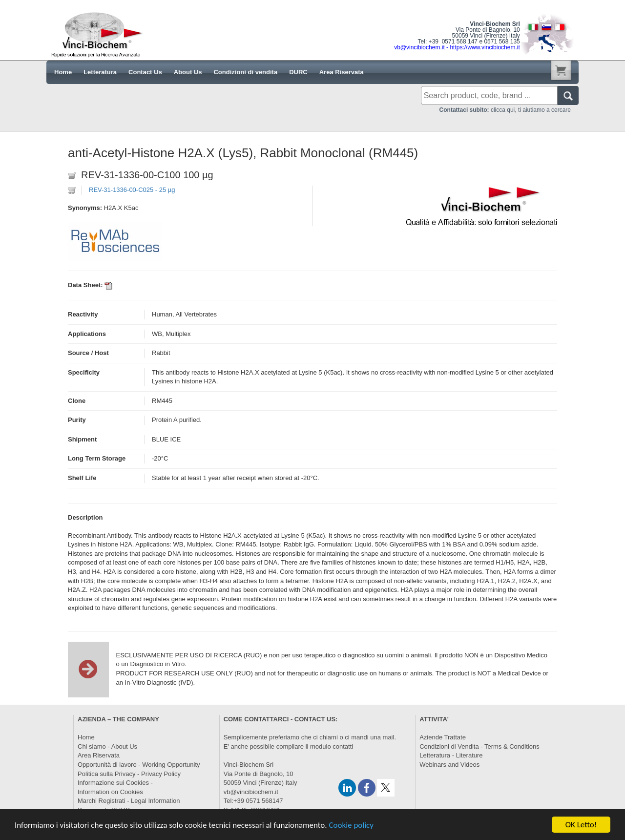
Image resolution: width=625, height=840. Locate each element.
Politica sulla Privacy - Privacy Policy (129, 774)
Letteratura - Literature (451, 755)
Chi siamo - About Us (107, 746)
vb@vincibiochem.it (251, 792)
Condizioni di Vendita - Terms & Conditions (479, 746)
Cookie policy (351, 826)
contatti (343, 746)
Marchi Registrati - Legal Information (129, 801)
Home (86, 737)
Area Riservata (99, 755)
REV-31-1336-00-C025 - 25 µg (132, 190)
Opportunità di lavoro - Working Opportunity (139, 765)
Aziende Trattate (443, 737)
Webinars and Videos (449, 765)
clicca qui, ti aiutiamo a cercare (505, 110)
